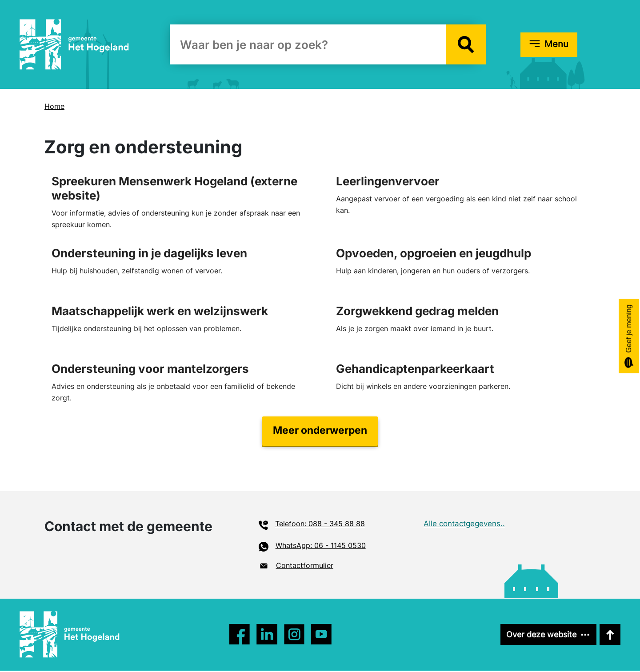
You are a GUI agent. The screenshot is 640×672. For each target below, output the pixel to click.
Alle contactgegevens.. (464, 525)
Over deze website (539, 636)
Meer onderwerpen (320, 432)
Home (54, 106)
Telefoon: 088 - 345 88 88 (320, 525)
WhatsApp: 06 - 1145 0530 (321, 547)
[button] (466, 44)
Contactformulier (305, 567)
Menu (556, 44)
